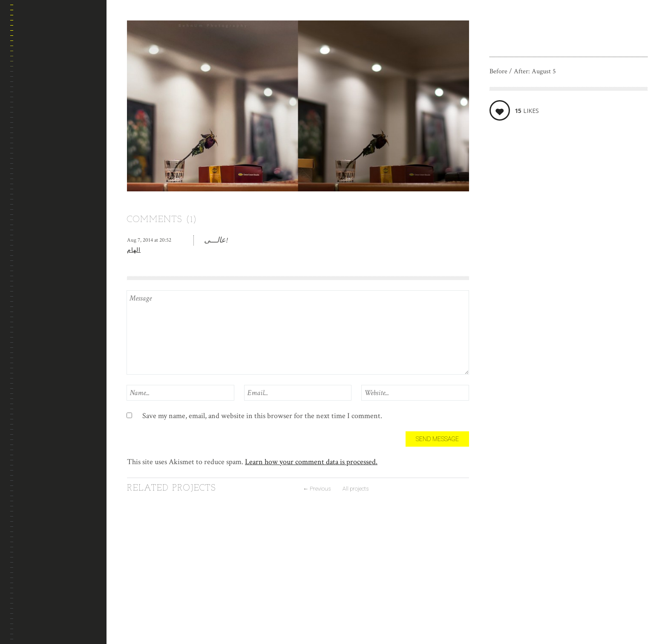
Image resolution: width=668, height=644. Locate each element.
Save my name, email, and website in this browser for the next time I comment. (262, 416)
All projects (356, 489)
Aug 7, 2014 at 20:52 (149, 240)
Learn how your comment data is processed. (311, 462)
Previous (317, 489)
